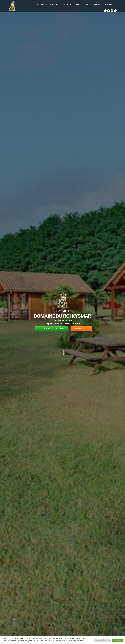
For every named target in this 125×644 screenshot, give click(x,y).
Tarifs (78, 5)
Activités (87, 5)
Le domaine (41, 5)
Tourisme (97, 5)
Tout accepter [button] (117, 640)
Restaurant (68, 5)
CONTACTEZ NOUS (82, 328)
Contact (109, 5)
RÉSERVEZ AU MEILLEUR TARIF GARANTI (51, 328)
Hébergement (55, 5)
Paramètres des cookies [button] (103, 640)
